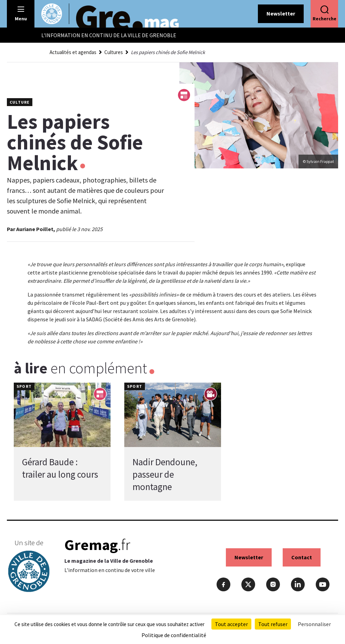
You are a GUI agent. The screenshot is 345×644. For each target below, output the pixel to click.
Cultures (114, 52)
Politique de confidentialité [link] (174, 635)
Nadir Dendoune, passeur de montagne (165, 474)
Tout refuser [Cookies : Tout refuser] (273, 624)
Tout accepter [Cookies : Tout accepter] (231, 624)
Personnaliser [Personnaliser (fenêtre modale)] (314, 624)
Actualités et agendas (73, 52)
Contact (302, 557)
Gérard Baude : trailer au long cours (60, 468)
